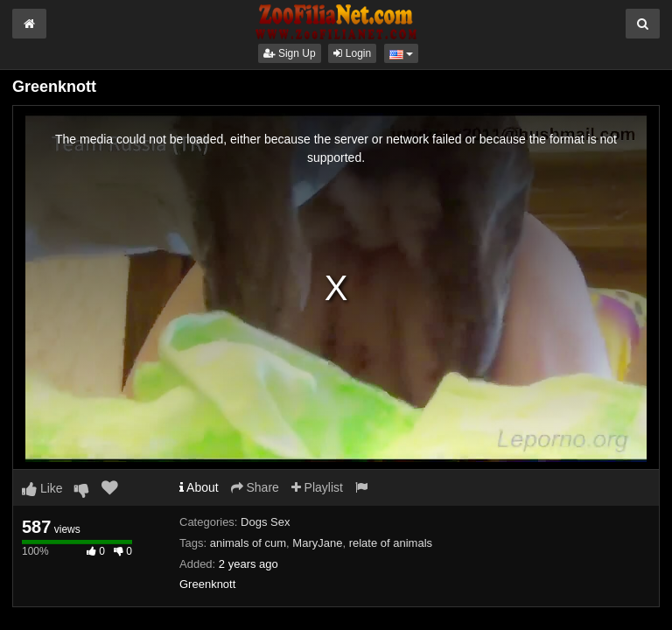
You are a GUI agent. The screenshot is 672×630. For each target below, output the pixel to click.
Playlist (317, 487)
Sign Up (290, 53)
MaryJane (317, 543)
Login (352, 53)
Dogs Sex (265, 522)
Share (255, 487)
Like (42, 488)
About (199, 487)
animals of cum (248, 543)
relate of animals (391, 543)
